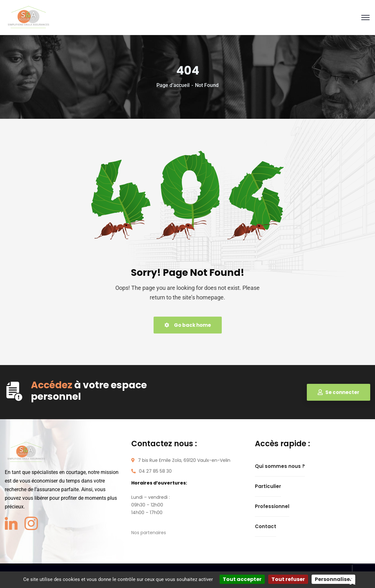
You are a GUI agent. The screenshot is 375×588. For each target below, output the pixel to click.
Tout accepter (242, 579)
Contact (266, 526)
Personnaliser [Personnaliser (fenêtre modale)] (333, 579)
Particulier (268, 486)
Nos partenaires (149, 533)
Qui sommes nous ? (280, 466)
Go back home (188, 325)
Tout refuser (288, 579)
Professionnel (272, 506)
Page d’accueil (173, 85)
